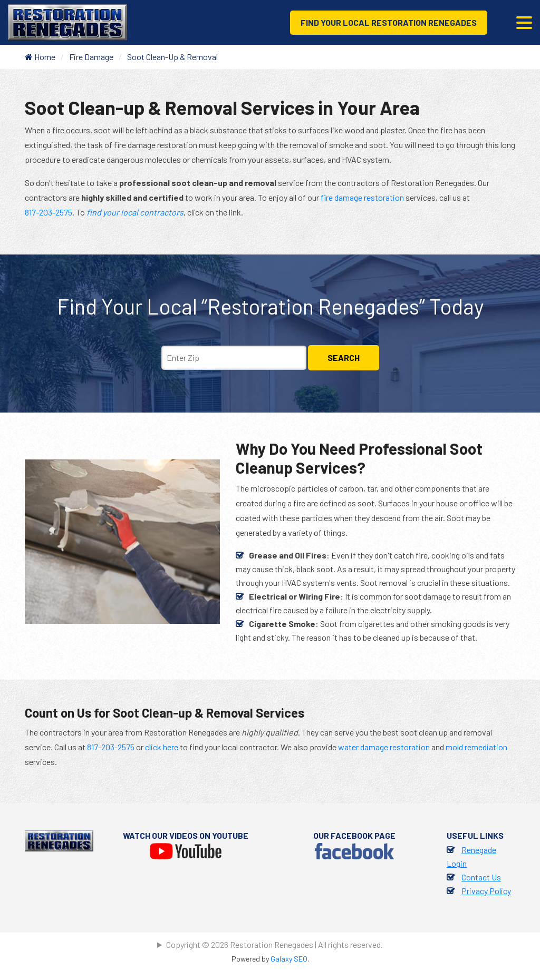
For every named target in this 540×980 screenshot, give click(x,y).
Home (40, 57)
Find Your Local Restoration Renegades (389, 22)
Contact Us (481, 877)
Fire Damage (91, 57)
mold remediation (476, 747)
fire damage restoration (362, 197)
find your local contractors (135, 212)
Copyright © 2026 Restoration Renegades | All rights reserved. (274, 944)
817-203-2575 (49, 212)
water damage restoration (384, 747)
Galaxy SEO (289, 959)
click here (162, 747)
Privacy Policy (486, 891)
